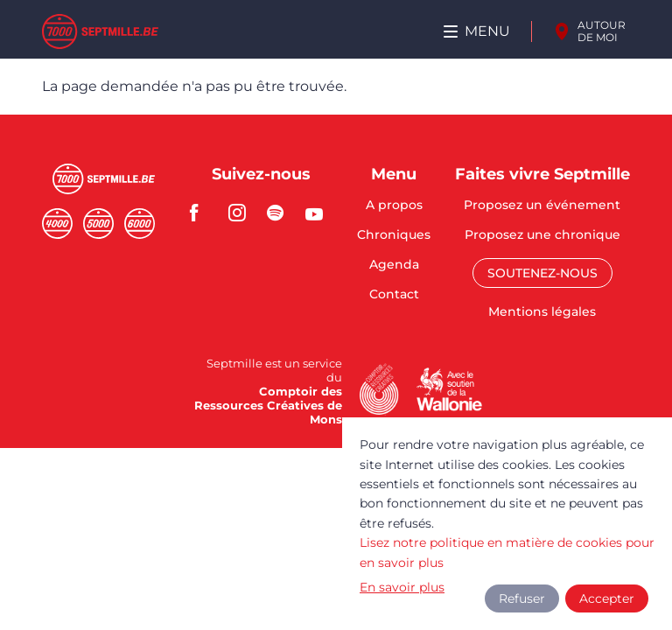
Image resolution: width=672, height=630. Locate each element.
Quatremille (57, 224)
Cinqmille (98, 224)
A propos (394, 206)
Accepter (607, 598)
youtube (319, 213)
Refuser (522, 598)
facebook (204, 213)
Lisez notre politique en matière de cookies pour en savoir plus (507, 552)
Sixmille (140, 224)
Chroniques (394, 235)
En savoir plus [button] (402, 587)
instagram (242, 213)
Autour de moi (602, 31)
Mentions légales (542, 311)
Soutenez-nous (542, 273)
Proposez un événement (542, 206)
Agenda (394, 265)
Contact (394, 294)
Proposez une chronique (542, 235)
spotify (281, 213)
